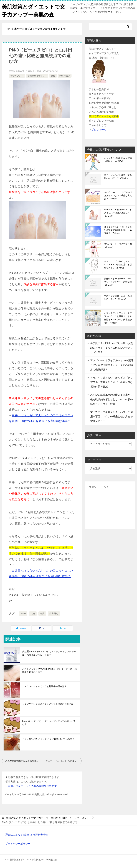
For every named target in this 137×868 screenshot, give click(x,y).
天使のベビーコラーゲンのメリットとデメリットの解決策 (118, 282)
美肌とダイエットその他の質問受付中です (32, 786)
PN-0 (23, 614)
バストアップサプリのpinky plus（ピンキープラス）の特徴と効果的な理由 (50, 671)
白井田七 (54, 614)
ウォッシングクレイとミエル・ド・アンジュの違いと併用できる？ (118, 265)
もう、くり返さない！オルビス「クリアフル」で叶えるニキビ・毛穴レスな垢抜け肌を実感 (111, 382)
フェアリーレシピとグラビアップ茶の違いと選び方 (48, 704)
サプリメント (17, 76)
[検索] (110, 27)
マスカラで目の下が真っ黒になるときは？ (118, 298)
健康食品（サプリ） (37, 76)
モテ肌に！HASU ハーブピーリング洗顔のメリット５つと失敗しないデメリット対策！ (112, 348)
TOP (36, 818)
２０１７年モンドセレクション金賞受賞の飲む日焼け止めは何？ (118, 230)
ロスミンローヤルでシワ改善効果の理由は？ (44, 686)
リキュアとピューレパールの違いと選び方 (63, 761)
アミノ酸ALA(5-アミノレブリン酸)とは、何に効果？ (48, 739)
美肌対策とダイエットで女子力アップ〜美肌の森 (32, 10)
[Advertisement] (110, 507)
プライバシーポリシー (18, 844)
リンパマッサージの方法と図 (118, 246)
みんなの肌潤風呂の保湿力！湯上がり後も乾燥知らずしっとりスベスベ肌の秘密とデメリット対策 (111, 399)
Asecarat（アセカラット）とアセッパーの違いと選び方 (118, 213)
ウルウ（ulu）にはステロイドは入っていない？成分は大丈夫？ (118, 196)
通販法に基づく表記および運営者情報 (27, 835)
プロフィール (99, 130)
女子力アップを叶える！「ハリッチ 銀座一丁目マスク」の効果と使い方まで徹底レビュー (112, 416)
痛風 (42, 614)
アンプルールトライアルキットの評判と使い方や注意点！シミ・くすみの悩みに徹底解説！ (111, 365)
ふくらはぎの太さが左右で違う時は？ (118, 159)
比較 (53, 76)
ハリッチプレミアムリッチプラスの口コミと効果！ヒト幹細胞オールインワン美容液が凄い (118, 318)
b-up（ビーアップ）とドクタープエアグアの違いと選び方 (49, 723)
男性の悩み (65, 76)
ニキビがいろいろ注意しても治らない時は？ (118, 177)
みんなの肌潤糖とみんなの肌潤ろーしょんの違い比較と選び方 (24, 761)
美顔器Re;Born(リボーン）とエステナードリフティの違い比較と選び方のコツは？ (49, 653)
